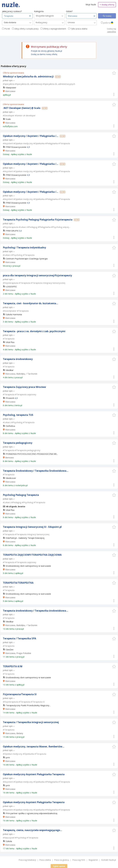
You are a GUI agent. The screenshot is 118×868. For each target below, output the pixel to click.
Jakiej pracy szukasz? (12, 11)
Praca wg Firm (79, 860)
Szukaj (108, 16)
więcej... (66, 227)
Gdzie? (69, 11)
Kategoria (39, 11)
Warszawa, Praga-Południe (18, 653)
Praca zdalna (45, 860)
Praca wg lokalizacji (27, 860)
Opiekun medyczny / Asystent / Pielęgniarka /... (31, 136)
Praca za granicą (62, 860)
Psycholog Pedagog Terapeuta (21, 495)
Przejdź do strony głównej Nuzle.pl (46, 51)
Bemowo (10, 457)
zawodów (112, 32)
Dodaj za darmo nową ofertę (44, 54)
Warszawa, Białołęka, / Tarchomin (21, 374)
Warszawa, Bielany (14, 733)
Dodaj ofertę (107, 5)
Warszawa (10, 91)
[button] (114, 73)
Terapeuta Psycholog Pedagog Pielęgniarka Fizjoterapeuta (38, 220)
